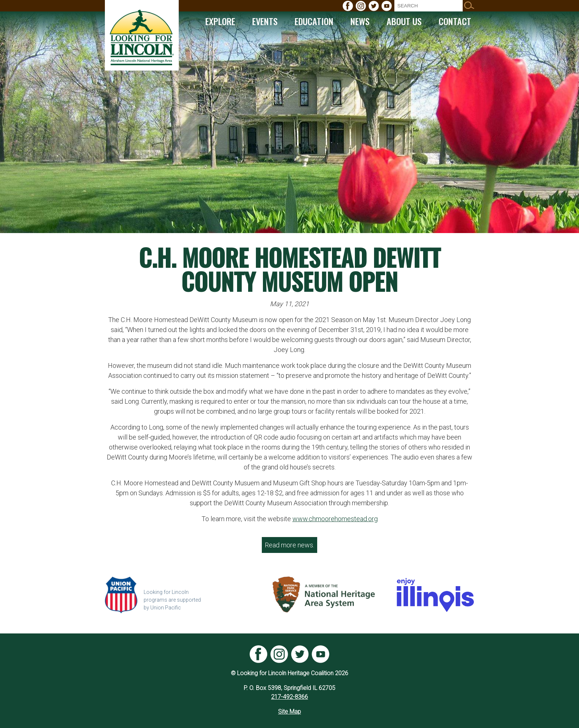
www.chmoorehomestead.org (335, 519)
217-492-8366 (289, 697)
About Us (404, 21)
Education (314, 21)
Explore (220, 21)
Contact (455, 21)
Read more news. (289, 545)
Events (265, 21)
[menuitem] (348, 6)
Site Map (289, 712)
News (360, 21)
